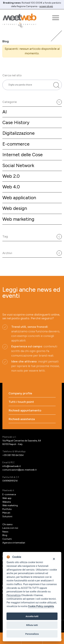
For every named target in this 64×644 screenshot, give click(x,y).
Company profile (20, 393)
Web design (15, 208)
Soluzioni (7, 516)
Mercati (6, 513)
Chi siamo (8, 524)
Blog (5, 535)
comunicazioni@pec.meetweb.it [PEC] (20, 470)
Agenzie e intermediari (14, 543)
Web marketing (18, 219)
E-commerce (16, 144)
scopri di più (46, 6)
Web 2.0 (11, 176)
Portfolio (7, 509)
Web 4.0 (11, 187)
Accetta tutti (32, 616)
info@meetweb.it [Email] (12, 466)
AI (5, 112)
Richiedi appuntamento (25, 411)
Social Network (18, 165)
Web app (7, 498)
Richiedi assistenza (22, 419)
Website (7, 502)
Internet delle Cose (23, 155)
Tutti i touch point (21, 402)
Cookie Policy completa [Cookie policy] (41, 606)
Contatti (7, 539)
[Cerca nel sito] (56, 85)
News (5, 532)
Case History (16, 122)
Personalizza (13, 595)
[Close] (54, 559)
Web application (19, 198)
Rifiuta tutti (32, 625)
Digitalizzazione (19, 133)
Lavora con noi (10, 528)
